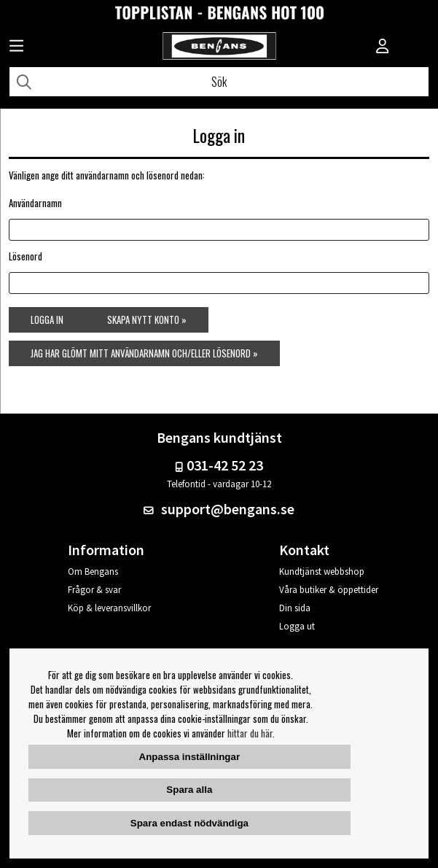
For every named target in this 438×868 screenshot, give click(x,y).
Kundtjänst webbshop (322, 571)
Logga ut (297, 626)
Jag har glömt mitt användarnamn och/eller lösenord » (144, 353)
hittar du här (250, 733)
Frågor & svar (94, 590)
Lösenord (26, 256)
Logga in (47, 319)
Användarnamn (35, 203)
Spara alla (189, 790)
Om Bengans (93, 571)
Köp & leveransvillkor (109, 608)
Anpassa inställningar (190, 757)
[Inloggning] (383, 47)
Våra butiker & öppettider (329, 590)
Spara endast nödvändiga (189, 823)
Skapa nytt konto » (147, 319)
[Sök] (219, 82)
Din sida (295, 608)
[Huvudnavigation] (16, 47)
